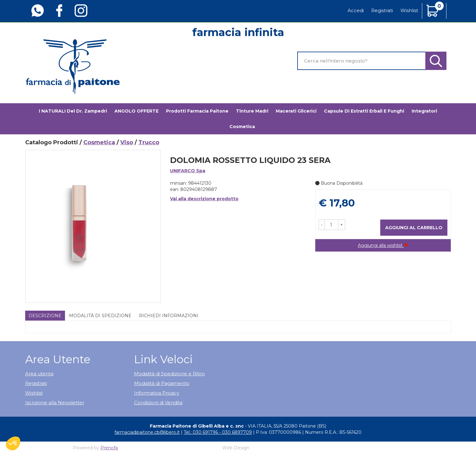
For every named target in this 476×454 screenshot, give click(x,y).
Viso (127, 142)
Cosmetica (99, 142)
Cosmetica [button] (242, 127)
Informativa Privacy (157, 393)
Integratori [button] (424, 111)
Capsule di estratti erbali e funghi (364, 111)
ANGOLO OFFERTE (136, 111)
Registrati (382, 10)
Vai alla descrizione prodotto (204, 199)
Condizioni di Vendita (158, 403)
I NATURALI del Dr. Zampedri (73, 111)
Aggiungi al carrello (414, 228)
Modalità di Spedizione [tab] (100, 316)
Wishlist (409, 10)
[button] (322, 225)
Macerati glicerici (296, 111)
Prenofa (109, 448)
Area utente (39, 374)
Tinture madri (252, 111)
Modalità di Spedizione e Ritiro (169, 374)
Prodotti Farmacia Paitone (197, 111)
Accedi (356, 10)
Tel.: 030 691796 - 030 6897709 (218, 432)
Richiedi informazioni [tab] (169, 316)
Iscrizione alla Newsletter (55, 403)
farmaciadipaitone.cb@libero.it (147, 432)
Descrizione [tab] (45, 316)
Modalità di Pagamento (162, 383)
